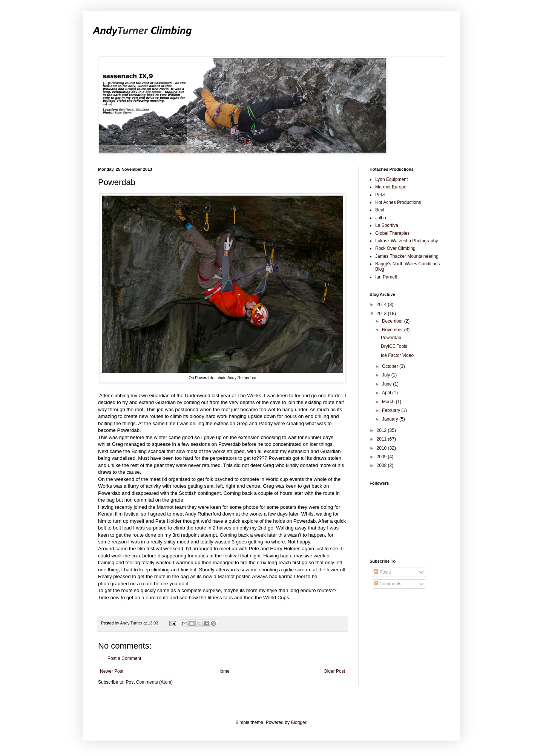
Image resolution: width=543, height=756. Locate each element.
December (393, 321)
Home (224, 671)
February (392, 410)
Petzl (380, 195)
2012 (382, 430)
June (387, 384)
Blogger (298, 722)
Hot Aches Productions (398, 202)
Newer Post (112, 671)
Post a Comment (124, 658)
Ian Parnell (386, 277)
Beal (380, 210)
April (387, 393)
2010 (382, 448)
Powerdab (391, 338)
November (393, 330)
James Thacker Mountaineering (407, 256)
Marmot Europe (391, 187)
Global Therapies (392, 233)
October (391, 366)
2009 (382, 457)
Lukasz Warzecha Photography (406, 241)
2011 (382, 439)
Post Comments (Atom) (149, 682)
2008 (382, 465)
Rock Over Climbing (395, 248)
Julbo (381, 218)
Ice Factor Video (397, 355)
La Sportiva (387, 225)
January (391, 419)
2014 (382, 305)
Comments (387, 584)
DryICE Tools (394, 346)
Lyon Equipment (391, 179)
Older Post (334, 671)
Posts (382, 572)
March (389, 402)
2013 (382, 314)
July (387, 375)
